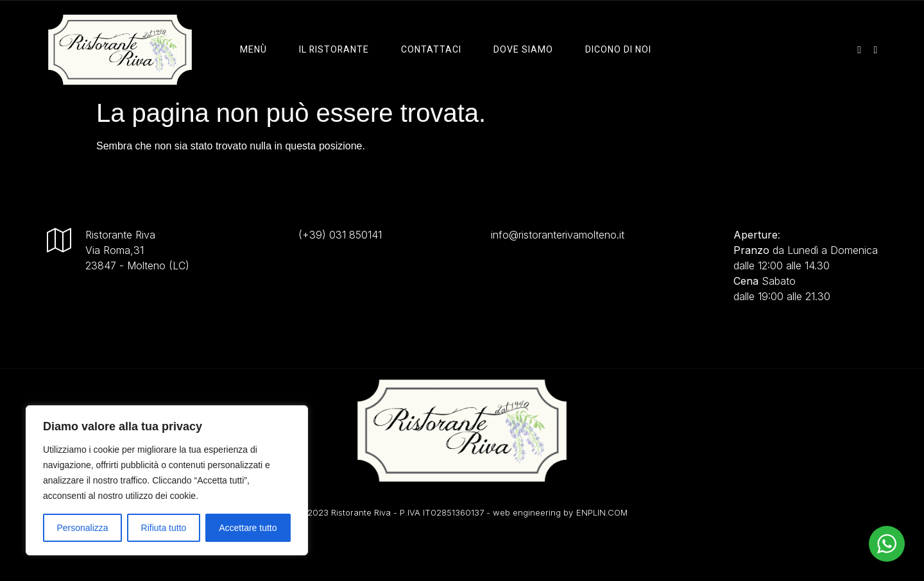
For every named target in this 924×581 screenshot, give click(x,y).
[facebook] (876, 49)
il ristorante (334, 50)
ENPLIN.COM (602, 512)
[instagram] (859, 49)
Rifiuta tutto (164, 528)
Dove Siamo (523, 50)
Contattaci (431, 50)
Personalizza (82, 528)
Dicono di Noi (618, 50)
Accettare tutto (248, 528)
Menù (253, 50)
